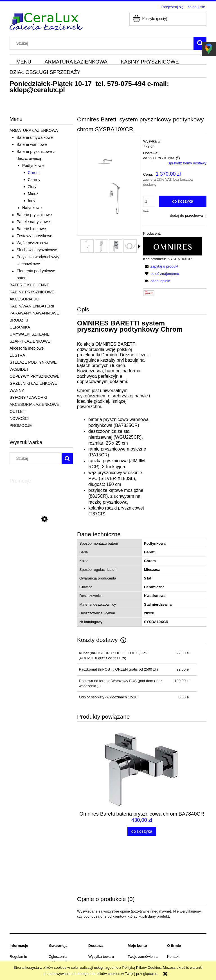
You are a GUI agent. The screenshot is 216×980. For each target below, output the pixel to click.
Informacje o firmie (182, 931)
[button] (139, 246)
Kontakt (173, 917)
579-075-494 (126, 84)
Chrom (34, 173)
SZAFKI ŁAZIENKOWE (30, 341)
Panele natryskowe (33, 222)
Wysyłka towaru (101, 917)
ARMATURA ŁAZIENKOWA (34, 130)
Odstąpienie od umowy (28, 938)
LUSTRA (17, 355)
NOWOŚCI (19, 418)
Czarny (34, 180)
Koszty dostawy (101, 924)
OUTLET (17, 411)
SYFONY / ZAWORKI (28, 397)
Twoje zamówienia (143, 917)
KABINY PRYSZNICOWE (32, 292)
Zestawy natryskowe (34, 236)
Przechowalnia (140, 931)
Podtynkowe (33, 166)
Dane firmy (18, 931)
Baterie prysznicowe (34, 215)
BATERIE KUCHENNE (29, 285)
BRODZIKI (19, 320)
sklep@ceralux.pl (37, 90)
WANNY (17, 390)
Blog (171, 924)
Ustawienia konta (142, 924)
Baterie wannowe (32, 144)
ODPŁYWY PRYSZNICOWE (35, 376)
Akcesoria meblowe (27, 348)
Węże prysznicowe (33, 243)
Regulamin (18, 917)
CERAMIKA (20, 327)
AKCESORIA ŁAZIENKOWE (34, 404)
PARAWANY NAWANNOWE (34, 313)
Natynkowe (32, 208)
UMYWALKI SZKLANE (30, 334)
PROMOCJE (21, 426)
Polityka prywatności (26, 924)
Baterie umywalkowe (35, 137)
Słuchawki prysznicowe (37, 250)
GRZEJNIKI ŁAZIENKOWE (33, 383)
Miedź (33, 194)
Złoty (32, 187)
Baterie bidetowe (31, 229)
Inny (31, 201)
